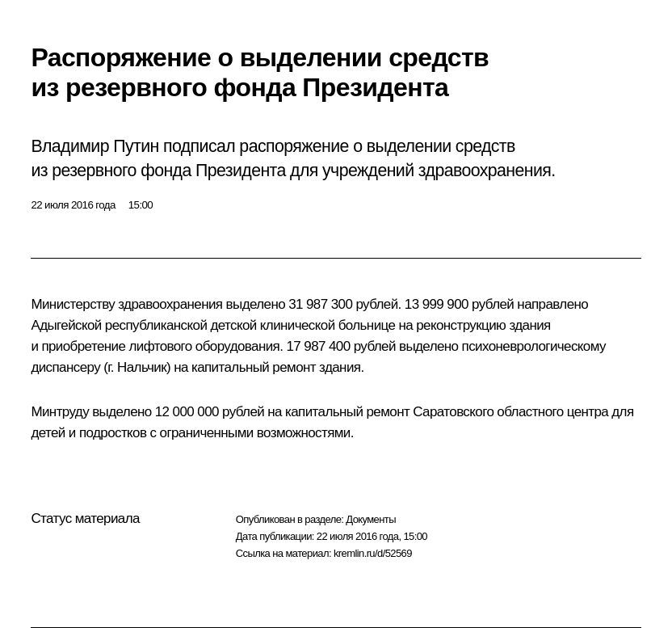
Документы (371, 519)
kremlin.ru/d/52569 (373, 553)
